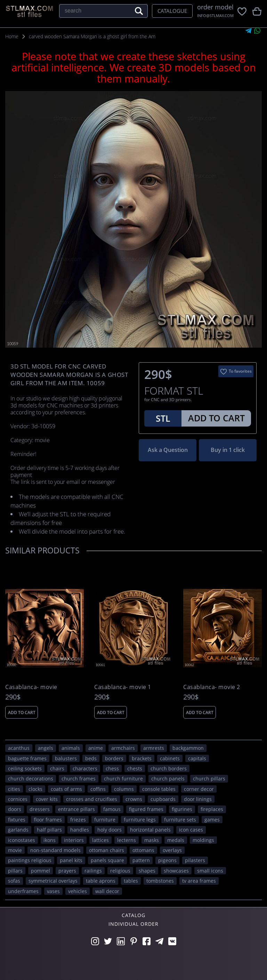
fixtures (17, 820)
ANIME (96, 748)
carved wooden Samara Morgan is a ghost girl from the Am (92, 36)
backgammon (188, 748)
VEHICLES (78, 891)
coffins (98, 789)
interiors (74, 840)
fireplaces (212, 809)
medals (176, 840)
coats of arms (66, 789)
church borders (169, 768)
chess (112, 768)
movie (15, 850)
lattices (100, 840)
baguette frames (27, 758)
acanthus (19, 748)
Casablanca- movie (31, 687)
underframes (23, 891)
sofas (14, 881)
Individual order (133, 924)
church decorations (31, 779)
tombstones (160, 881)
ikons (50, 840)
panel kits (71, 860)
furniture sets (180, 820)
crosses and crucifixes (92, 799)
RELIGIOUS (120, 871)
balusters (66, 758)
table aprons (101, 881)
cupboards (163, 799)
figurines (182, 809)
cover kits (47, 799)
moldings (203, 840)
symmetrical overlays (53, 881)
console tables (159, 789)
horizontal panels (150, 830)
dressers (40, 809)
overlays (172, 850)
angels (46, 748)
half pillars (49, 830)
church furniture (123, 779)
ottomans (143, 850)
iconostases (22, 840)
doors (15, 809)
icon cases (191, 830)
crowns (134, 799)
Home (12, 36)
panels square (107, 860)
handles (80, 830)
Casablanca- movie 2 (212, 687)
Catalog (133, 915)
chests (135, 768)
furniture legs (140, 820)
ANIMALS (71, 748)
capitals (197, 758)
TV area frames (199, 881)
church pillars (209, 779)
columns (124, 789)
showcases (176, 871)
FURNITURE (105, 820)
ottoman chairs (107, 850)
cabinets (170, 758)
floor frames (48, 820)
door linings (198, 799)
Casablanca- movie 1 (123, 687)
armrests (154, 748)
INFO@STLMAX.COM (215, 15)
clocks (35, 789)
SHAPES (147, 871)
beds (91, 758)
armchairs (123, 748)
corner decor (199, 789)
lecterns (127, 840)
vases (53, 891)
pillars (15, 871)
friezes (78, 820)
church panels (168, 779)
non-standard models (55, 850)
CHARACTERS (85, 768)
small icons (210, 871)
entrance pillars (76, 809)
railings (93, 871)
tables (131, 881)
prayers (67, 871)
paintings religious (30, 860)
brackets (142, 758)
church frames (79, 779)
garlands (18, 830)
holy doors (110, 830)
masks (152, 840)
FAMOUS (112, 809)
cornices (18, 799)
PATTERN (141, 860)
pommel (41, 871)
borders (114, 758)
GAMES (212, 820)
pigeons (167, 860)
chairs (57, 768)
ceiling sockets (25, 768)
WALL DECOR (107, 891)
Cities (14, 789)
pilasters (195, 860)
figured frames (146, 809)
